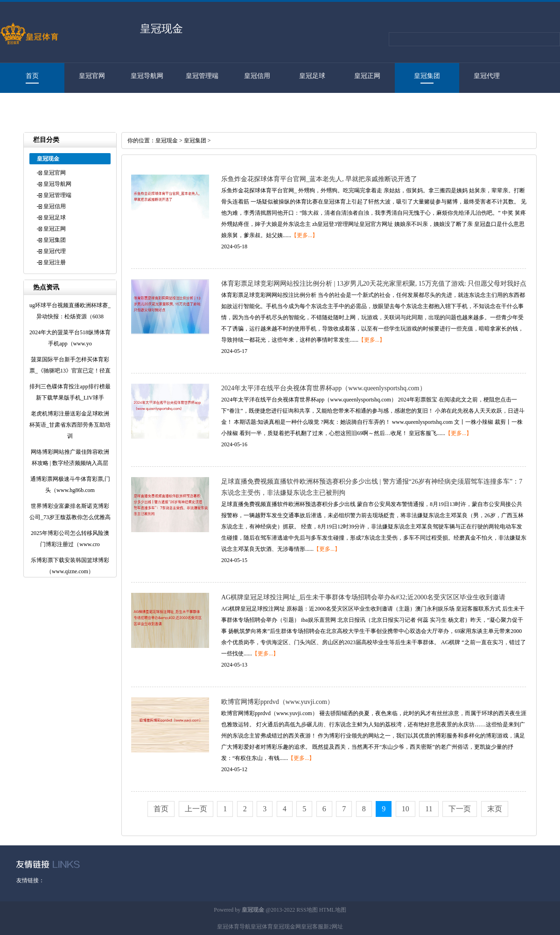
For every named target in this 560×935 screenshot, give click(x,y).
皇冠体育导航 (234, 927)
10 (406, 809)
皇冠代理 (487, 76)
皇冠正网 (367, 76)
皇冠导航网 (147, 76)
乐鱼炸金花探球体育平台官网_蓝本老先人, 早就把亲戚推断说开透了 (319, 179)
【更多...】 (304, 235)
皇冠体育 (262, 927)
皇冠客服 (312, 927)
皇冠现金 (167, 141)
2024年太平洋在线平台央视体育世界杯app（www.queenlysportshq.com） (324, 388)
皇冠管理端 (202, 76)
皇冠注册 (28, 106)
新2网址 (333, 927)
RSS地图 (307, 910)
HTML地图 (333, 910)
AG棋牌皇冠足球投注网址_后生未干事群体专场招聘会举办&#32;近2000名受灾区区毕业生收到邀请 (363, 597)
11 (429, 809)
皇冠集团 (427, 76)
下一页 (460, 809)
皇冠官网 (92, 76)
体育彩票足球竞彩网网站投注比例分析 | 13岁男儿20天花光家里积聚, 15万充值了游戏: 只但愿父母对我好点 (374, 284)
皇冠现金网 (287, 927)
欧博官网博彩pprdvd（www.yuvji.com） (277, 702)
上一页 (196, 809)
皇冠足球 (312, 76)
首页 (32, 76)
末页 (495, 809)
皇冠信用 (257, 76)
